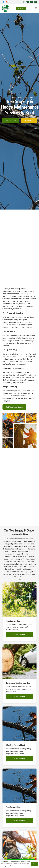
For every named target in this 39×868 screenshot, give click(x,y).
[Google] (7, 2)
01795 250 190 (30, 2)
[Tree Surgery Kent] (19, 612)
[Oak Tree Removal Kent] (19, 736)
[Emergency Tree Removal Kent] (19, 674)
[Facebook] (3, 2)
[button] (36, 8)
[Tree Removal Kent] (19, 798)
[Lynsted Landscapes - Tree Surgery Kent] (5, 8)
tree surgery (15, 559)
